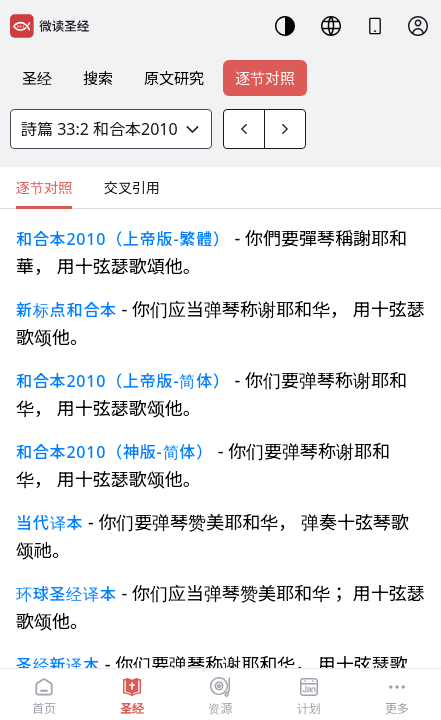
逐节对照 (265, 78)
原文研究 (174, 78)
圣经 (37, 78)
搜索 (98, 78)
